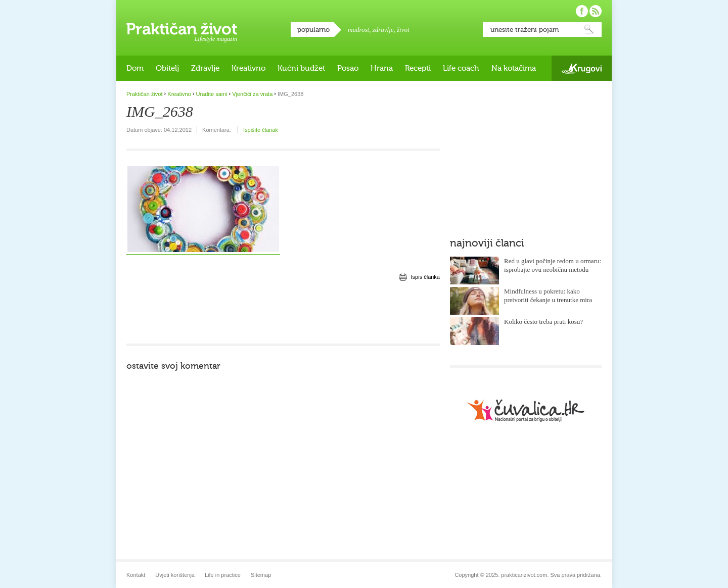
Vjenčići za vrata (252, 94)
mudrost (358, 30)
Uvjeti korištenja (175, 575)
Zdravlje (205, 68)
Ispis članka (425, 277)
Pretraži (589, 30)
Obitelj (167, 68)
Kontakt (136, 575)
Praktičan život (182, 29)
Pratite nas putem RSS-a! (596, 11)
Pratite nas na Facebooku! (582, 11)
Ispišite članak (261, 130)
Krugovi (582, 68)
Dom (135, 68)
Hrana (382, 68)
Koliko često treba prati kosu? (543, 322)
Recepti (418, 68)
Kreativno (248, 68)
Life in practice (223, 575)
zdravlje (383, 30)
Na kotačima (514, 68)
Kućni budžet (301, 68)
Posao (348, 68)
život (403, 30)
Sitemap (261, 575)
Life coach (461, 68)
